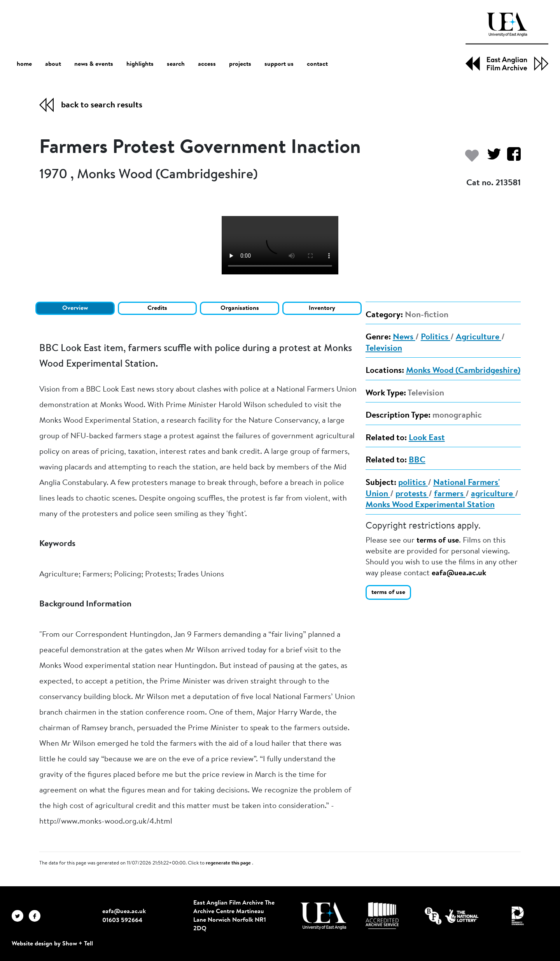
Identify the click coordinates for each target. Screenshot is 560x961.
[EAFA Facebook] (37, 915)
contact (317, 64)
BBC (417, 460)
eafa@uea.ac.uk (459, 573)
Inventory (322, 308)
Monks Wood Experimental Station (430, 505)
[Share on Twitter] (491, 158)
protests (412, 494)
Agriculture (479, 337)
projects (240, 64)
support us (279, 64)
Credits (157, 308)
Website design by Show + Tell (52, 944)
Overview (75, 308)
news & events (94, 64)
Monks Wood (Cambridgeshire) (463, 371)
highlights (140, 64)
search (176, 64)
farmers (450, 494)
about (53, 64)
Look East (427, 438)
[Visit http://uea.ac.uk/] (323, 916)
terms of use (438, 541)
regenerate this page (229, 863)
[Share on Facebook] (511, 158)
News (404, 337)
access (207, 64)
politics (413, 483)
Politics (436, 337)
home (24, 64)
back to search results (102, 105)
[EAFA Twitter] (20, 915)
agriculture (493, 494)
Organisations (240, 308)
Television (384, 349)
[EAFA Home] (507, 42)
